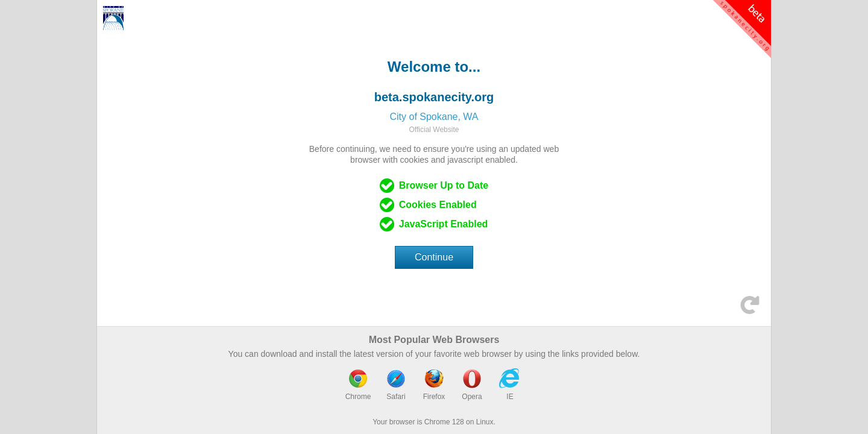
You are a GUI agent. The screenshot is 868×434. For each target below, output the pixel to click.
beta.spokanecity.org (434, 97)
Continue (434, 257)
